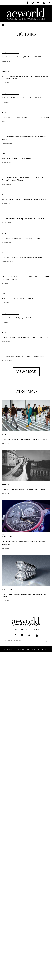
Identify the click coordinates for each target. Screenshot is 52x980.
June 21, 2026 (6, 494)
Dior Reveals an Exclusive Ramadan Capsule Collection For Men (26, 117)
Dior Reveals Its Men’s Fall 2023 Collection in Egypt (21, 238)
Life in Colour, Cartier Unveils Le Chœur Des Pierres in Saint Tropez (24, 595)
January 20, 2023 (6, 163)
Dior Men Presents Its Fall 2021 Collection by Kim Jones (23, 356)
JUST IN (13, 629)
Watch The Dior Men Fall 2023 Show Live (17, 158)
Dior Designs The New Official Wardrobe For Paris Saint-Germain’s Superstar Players (23, 179)
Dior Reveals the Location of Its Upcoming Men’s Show (22, 257)
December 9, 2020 (7, 361)
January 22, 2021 (6, 341)
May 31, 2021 (5, 322)
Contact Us (36, 629)
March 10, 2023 (6, 121)
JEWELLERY (7, 589)
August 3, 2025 (6, 61)
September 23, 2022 (7, 262)
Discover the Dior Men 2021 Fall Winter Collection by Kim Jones (26, 337)
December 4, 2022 (7, 242)
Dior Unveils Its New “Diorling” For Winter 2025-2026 (22, 57)
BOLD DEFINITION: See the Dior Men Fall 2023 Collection (24, 98)
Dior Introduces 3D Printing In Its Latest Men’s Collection (23, 219)
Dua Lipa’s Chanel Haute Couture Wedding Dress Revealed (24, 489)
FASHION (6, 71)
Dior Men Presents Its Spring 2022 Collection (19, 318)
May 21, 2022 (5, 283)
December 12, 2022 (7, 223)
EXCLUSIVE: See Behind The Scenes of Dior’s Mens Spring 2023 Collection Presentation (25, 278)
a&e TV (5, 154)
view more (26, 372)
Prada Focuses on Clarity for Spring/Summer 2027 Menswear (25, 439)
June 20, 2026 (6, 548)
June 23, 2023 (6, 83)
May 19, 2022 (5, 303)
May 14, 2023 (5, 102)
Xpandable (44, 649)
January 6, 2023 (6, 204)
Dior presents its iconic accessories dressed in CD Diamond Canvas (24, 138)
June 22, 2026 (6, 443)
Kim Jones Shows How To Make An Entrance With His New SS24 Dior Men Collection (26, 77)
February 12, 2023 (7, 143)
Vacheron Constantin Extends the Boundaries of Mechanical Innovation (24, 543)
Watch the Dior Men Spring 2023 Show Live (18, 298)
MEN (4, 52)
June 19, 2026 (6, 601)
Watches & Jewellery (7, 536)
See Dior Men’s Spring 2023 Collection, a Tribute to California (25, 199)
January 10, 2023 (6, 184)
